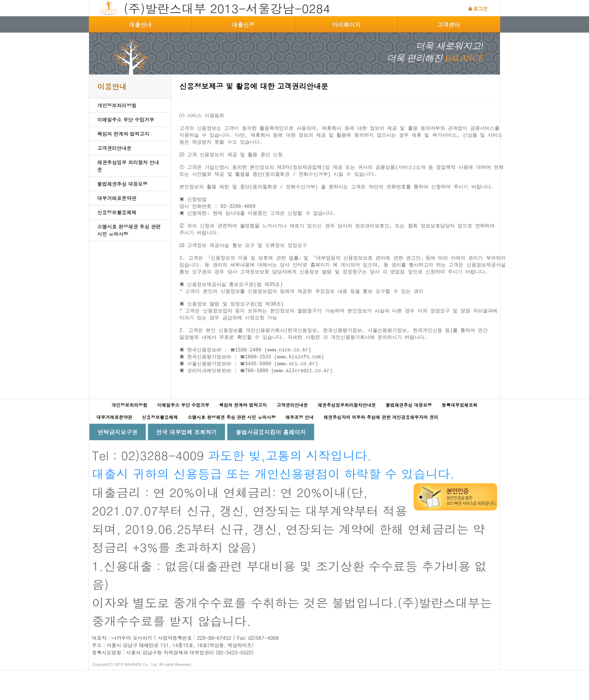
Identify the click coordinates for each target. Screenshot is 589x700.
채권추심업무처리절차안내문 (347, 435)
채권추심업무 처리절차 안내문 (128, 166)
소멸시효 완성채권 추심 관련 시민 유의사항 (129, 230)
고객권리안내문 (114, 148)
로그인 (480, 8)
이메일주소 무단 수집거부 (126, 119)
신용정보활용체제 (117, 212)
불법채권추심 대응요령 (122, 184)
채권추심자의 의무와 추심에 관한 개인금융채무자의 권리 (381, 447)
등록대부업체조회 (460, 435)
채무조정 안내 (299, 447)
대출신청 (243, 24)
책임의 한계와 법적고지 (123, 134)
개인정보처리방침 (117, 105)
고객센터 (449, 24)
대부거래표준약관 (117, 198)
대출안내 (140, 24)
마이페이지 (346, 24)
